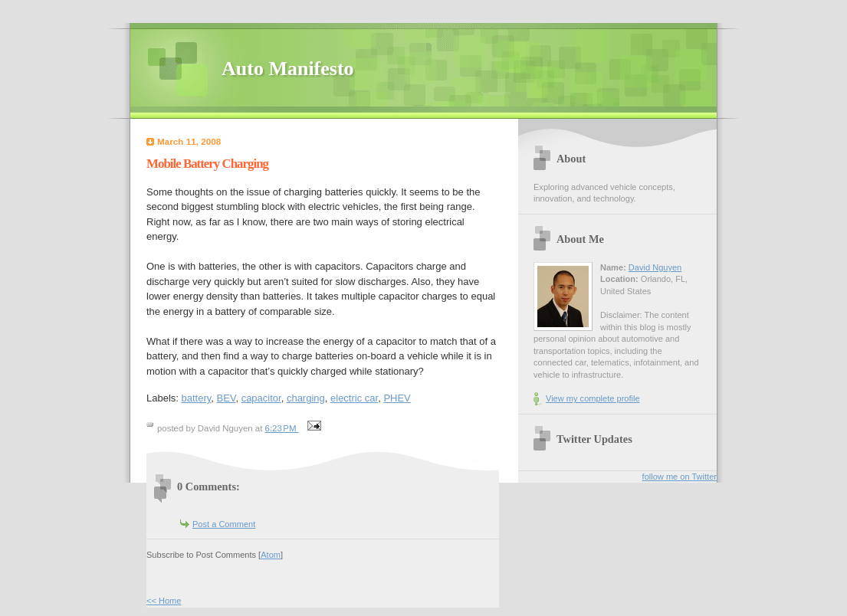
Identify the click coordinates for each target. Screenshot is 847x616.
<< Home (164, 601)
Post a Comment (224, 524)
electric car (354, 398)
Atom (271, 555)
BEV (227, 398)
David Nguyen (655, 267)
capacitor (261, 398)
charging (306, 398)
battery (197, 398)
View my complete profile (593, 398)
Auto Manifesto (288, 69)
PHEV (397, 398)
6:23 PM (282, 428)
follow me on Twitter (680, 477)
